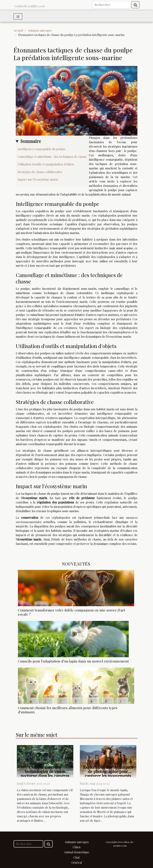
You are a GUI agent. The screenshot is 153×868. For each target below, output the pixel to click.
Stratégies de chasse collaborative (40, 172)
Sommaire (31, 141)
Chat (76, 857)
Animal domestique (76, 852)
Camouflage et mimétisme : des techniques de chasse (52, 157)
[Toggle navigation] (18, 17)
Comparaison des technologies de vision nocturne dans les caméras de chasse (45, 774)
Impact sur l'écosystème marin (38, 179)
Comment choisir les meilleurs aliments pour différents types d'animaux (68, 710)
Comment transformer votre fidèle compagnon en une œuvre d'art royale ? (72, 612)
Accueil (18, 30)
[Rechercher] (111, 5)
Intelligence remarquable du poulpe (41, 149)
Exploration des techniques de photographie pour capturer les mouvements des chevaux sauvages (108, 774)
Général (77, 862)
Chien (76, 847)
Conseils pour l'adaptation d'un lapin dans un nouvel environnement (73, 661)
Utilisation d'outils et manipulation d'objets (46, 164)
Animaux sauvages (40, 30)
